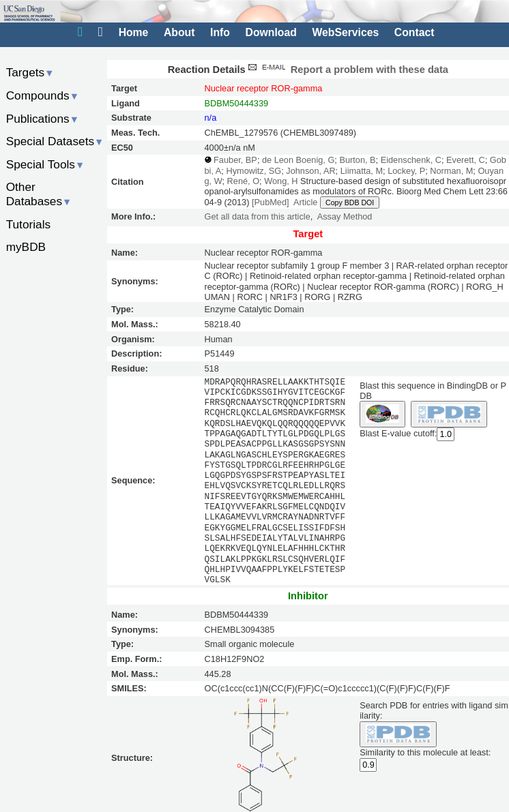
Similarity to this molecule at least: (425, 752)
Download (271, 32)
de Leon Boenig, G (298, 160)
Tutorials (29, 224)
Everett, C (466, 160)
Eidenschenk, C (411, 160)
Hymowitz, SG (253, 171)
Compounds (43, 95)
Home (134, 32)
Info (220, 32)
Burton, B (357, 160)
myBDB (26, 247)
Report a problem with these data (347, 70)
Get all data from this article (258, 216)
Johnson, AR (310, 171)
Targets (30, 72)
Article (305, 202)
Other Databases (39, 194)
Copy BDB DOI (350, 202)
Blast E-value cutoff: (398, 433)
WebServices (345, 32)
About (179, 32)
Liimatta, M (362, 171)
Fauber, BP (235, 160)
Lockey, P (406, 171)
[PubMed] (271, 202)
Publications (43, 119)
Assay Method (345, 216)
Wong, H (281, 181)
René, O (243, 181)
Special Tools (46, 164)
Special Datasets (55, 141)
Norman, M (451, 171)
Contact (415, 32)
